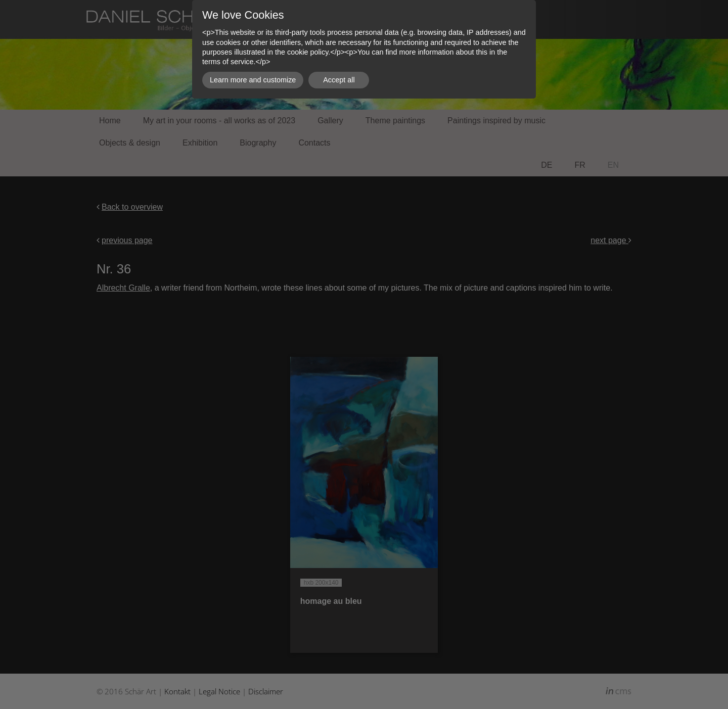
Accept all (339, 80)
